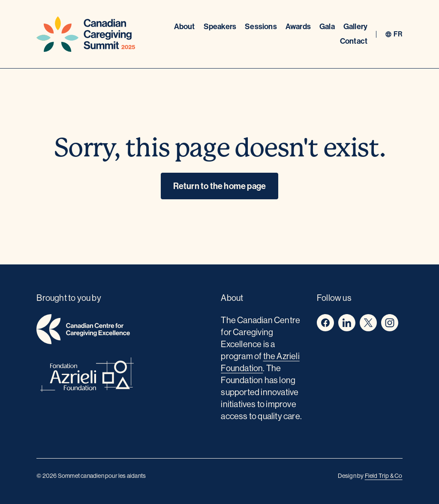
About (185, 27)
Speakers (220, 27)
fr (398, 34)
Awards (298, 27)
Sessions (261, 27)
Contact (354, 41)
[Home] (86, 34)
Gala (327, 27)
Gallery (355, 27)
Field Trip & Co (384, 476)
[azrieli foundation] (123, 376)
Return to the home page (220, 186)
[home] (123, 331)
